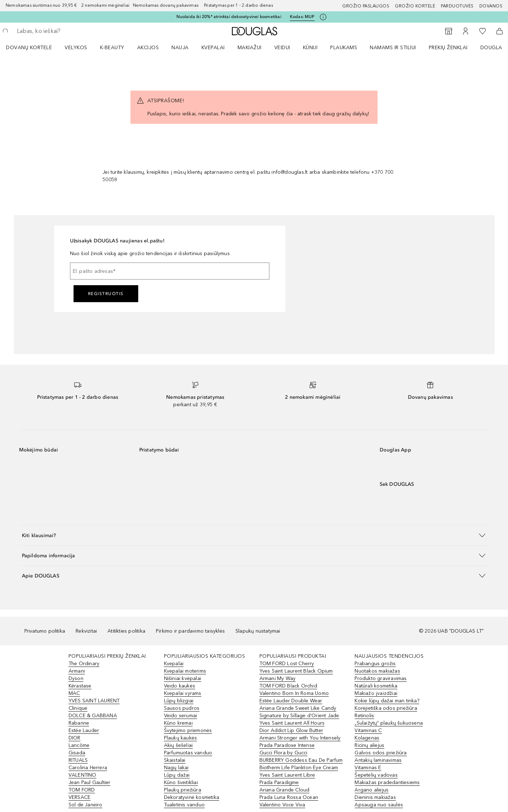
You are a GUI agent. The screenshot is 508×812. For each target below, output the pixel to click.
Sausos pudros (182, 708)
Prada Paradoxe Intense (287, 745)
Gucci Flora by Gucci (284, 753)
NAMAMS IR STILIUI (393, 48)
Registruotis (106, 294)
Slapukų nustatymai (258, 631)
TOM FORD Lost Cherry (287, 664)
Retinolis (364, 716)
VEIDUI (282, 48)
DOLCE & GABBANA (93, 716)
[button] (254, 535)
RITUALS (78, 760)
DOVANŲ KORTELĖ (29, 48)
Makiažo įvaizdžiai (376, 693)
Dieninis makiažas (375, 797)
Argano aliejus (372, 790)
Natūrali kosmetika (376, 686)
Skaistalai (175, 760)
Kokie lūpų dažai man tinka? (387, 701)
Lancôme (79, 745)
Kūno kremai (178, 723)
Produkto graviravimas (381, 678)
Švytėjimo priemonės (188, 730)
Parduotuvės (457, 6)
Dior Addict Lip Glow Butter (291, 730)
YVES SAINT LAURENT (94, 701)
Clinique (78, 708)
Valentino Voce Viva (282, 805)
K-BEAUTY (112, 48)
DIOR (75, 738)
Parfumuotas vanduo (188, 753)
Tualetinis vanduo (184, 805)
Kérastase (80, 686)
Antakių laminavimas (378, 760)
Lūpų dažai (177, 775)
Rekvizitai (86, 631)
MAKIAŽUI (250, 48)
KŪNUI (310, 48)
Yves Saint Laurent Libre (287, 775)
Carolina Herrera (88, 768)
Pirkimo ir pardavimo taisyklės (190, 631)
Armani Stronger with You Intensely (300, 738)
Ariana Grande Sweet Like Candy (298, 708)
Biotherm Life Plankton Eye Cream (299, 768)
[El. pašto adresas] (170, 271)
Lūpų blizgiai (179, 701)
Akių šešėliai (179, 745)
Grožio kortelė (415, 6)
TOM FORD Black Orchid (288, 686)
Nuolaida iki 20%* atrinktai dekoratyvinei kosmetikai (229, 17)
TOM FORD (82, 790)
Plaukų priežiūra (183, 790)
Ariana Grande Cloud (285, 790)
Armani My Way (278, 678)
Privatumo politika (45, 631)
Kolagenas (367, 738)
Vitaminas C (368, 730)
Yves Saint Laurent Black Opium (296, 671)
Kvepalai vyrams (183, 693)
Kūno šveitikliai (181, 782)
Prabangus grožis (375, 664)
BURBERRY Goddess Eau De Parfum (301, 760)
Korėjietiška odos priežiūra (386, 708)
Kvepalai (213, 48)
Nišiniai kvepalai (183, 678)
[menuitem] (34, 47)
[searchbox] (69, 31)
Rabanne (79, 723)
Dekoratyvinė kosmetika (192, 797)
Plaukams (344, 48)
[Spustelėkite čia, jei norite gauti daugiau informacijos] (323, 17)
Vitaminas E (368, 768)
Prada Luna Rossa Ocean (289, 797)
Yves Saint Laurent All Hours (292, 723)
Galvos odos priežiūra (381, 753)
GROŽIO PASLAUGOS (366, 6)
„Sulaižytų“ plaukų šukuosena (389, 723)
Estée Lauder (84, 730)
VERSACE (80, 797)
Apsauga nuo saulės (379, 805)
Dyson (76, 678)
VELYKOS (76, 48)
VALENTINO (83, 775)
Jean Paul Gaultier (90, 782)
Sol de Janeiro (86, 805)
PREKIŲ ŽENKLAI (448, 48)
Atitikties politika (126, 631)
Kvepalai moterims (185, 671)
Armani (77, 671)
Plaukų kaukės (181, 738)
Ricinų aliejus (369, 745)
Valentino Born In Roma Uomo (294, 693)
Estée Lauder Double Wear (291, 701)
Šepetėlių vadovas (376, 775)
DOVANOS (491, 6)
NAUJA (180, 48)
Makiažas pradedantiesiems (387, 782)
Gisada (77, 753)
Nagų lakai (176, 768)
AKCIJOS (148, 48)
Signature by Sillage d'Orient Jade (299, 716)
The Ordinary (84, 664)
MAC (74, 693)
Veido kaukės (180, 686)
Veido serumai (181, 716)
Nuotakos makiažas (377, 671)
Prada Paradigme (279, 782)
